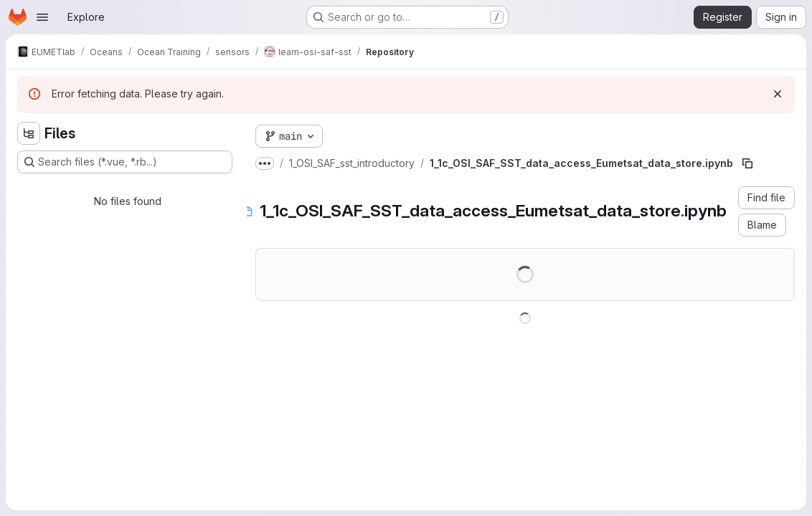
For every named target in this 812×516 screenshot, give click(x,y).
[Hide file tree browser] (29, 133)
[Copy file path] (747, 163)
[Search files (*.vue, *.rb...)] (125, 162)
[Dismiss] (778, 94)
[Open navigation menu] (42, 17)
